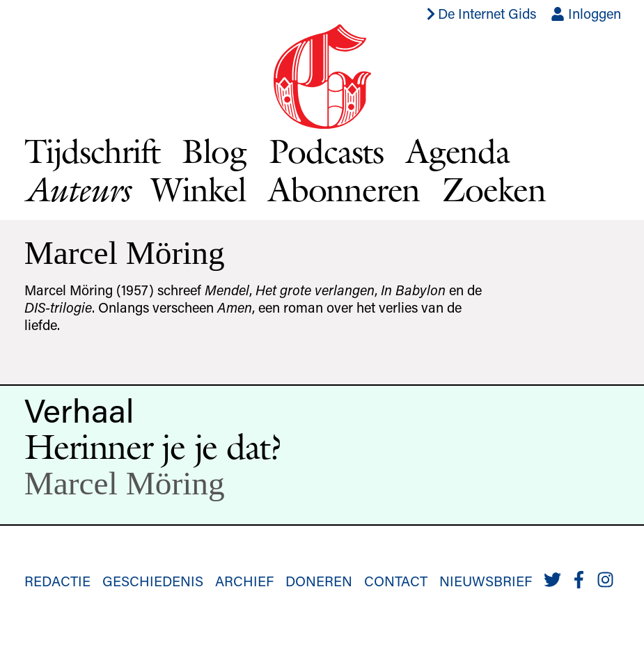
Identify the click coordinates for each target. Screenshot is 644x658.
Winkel (198, 189)
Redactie (57, 581)
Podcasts (326, 151)
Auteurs (77, 189)
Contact (396, 581)
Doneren (319, 581)
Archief (244, 581)
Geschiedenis (153, 581)
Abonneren (344, 189)
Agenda (458, 151)
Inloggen (586, 13)
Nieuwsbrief (486, 581)
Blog (214, 151)
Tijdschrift (92, 151)
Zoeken (494, 189)
